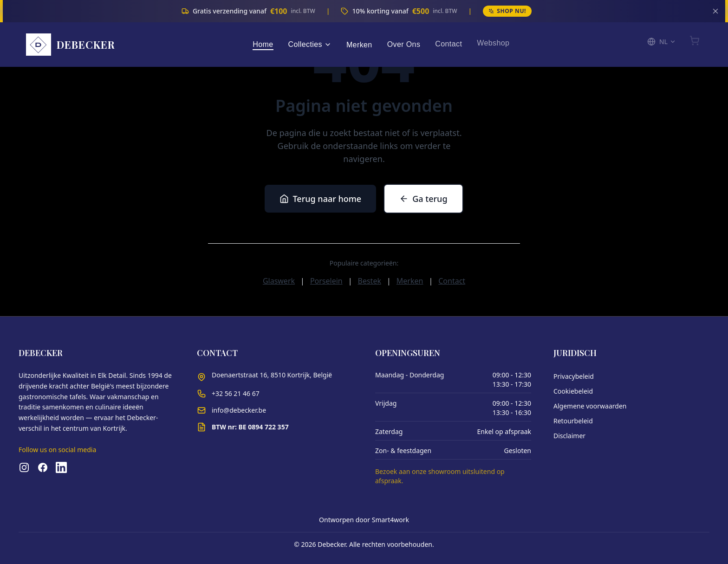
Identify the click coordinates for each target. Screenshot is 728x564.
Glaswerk (279, 281)
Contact (448, 42)
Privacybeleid (574, 376)
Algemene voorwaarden (590, 406)
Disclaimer (569, 436)
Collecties (310, 44)
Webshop (493, 42)
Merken (359, 44)
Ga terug (423, 199)
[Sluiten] (715, 11)
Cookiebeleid (573, 391)
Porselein (326, 281)
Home (263, 42)
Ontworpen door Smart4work (364, 520)
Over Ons (404, 43)
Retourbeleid (573, 421)
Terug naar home (320, 199)
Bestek (370, 281)
